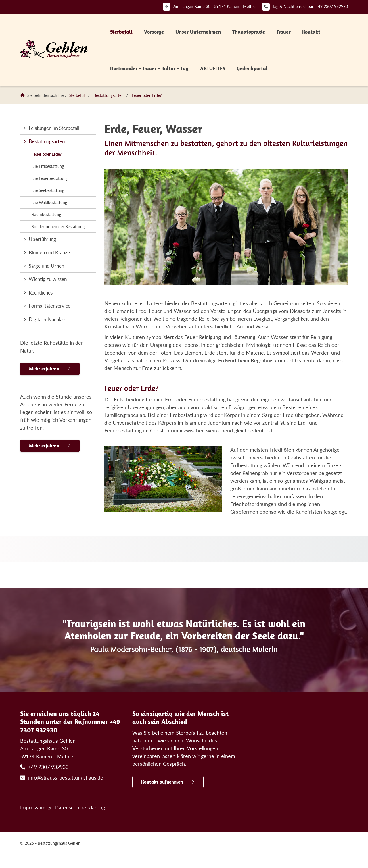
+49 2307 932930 (332, 6)
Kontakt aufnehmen (162, 782)
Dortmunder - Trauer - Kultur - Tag (149, 68)
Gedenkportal (252, 68)
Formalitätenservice (50, 306)
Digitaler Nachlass (48, 319)
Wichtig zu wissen (48, 279)
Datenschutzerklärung (80, 807)
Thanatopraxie (249, 32)
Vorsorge (154, 32)
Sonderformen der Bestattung (58, 227)
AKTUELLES (213, 68)
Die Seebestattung (48, 190)
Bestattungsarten (109, 95)
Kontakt (311, 32)
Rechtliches (41, 293)
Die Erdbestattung (48, 166)
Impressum (33, 807)
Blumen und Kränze (49, 252)
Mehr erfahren (44, 369)
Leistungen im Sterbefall (54, 128)
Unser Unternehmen (198, 32)
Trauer (284, 32)
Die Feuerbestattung (50, 178)
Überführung (42, 239)
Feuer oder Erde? (147, 95)
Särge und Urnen (46, 266)
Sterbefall (121, 32)
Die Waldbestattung (49, 202)
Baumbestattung (46, 214)
